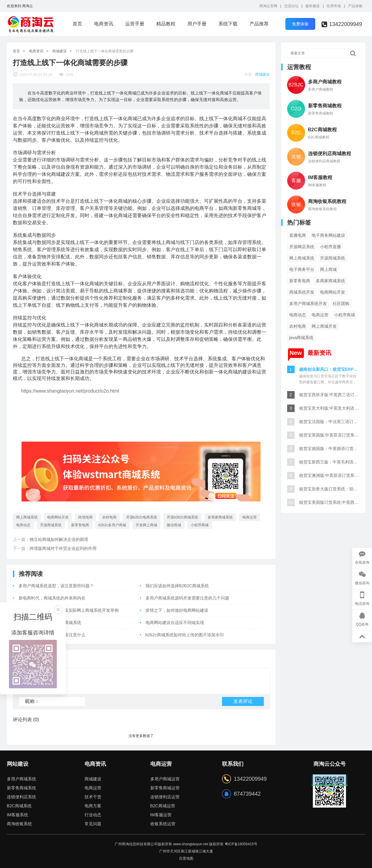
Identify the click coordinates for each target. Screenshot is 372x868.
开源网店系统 (302, 247)
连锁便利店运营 (165, 797)
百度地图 (186, 858)
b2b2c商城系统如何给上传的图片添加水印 (185, 635)
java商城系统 (301, 338)
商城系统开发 (302, 292)
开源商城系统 (51, 525)
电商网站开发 (58, 517)
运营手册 (135, 24)
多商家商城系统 (220, 517)
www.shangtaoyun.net (190, 844)
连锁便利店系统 (22, 797)
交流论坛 (291, 6)
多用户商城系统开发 (308, 303)
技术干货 (93, 797)
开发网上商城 (146, 525)
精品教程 (166, 24)
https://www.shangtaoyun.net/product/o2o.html (70, 391)
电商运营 (249, 517)
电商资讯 (104, 24)
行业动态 (93, 815)
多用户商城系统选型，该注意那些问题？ (56, 586)
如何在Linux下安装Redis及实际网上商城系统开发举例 (69, 610)
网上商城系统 (27, 517)
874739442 (247, 794)
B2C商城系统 (19, 806)
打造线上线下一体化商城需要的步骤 (105, 51)
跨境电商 (85, 517)
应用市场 (334, 6)
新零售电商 (80, 525)
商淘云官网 (268, 6)
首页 (77, 24)
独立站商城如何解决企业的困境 (59, 539)
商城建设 (59, 51)
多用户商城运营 (165, 779)
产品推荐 (259, 24)
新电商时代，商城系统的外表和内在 (52, 598)
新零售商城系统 (22, 788)
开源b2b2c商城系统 (182, 517)
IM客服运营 (161, 815)
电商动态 (23, 525)
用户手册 (197, 24)
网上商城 (328, 269)
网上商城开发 (324, 326)
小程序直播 (330, 247)
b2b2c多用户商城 (112, 525)
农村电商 (109, 517)
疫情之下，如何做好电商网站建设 (177, 610)
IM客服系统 (18, 815)
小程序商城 (200, 525)
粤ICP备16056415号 (241, 844)
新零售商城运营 (165, 788)
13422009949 (342, 24)
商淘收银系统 (19, 824)
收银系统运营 (163, 824)
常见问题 (93, 824)
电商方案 (93, 806)
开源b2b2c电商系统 (142, 517)
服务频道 (313, 6)
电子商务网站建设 (328, 235)
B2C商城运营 (163, 806)
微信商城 (174, 525)
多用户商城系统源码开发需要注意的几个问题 (187, 598)
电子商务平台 (302, 269)
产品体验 (355, 6)
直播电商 (298, 235)
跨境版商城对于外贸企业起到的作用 (63, 548)
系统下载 (228, 24)
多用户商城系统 (22, 779)
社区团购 (341, 303)
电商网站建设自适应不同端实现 (175, 623)
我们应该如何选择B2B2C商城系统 (177, 586)
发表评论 (243, 701)
